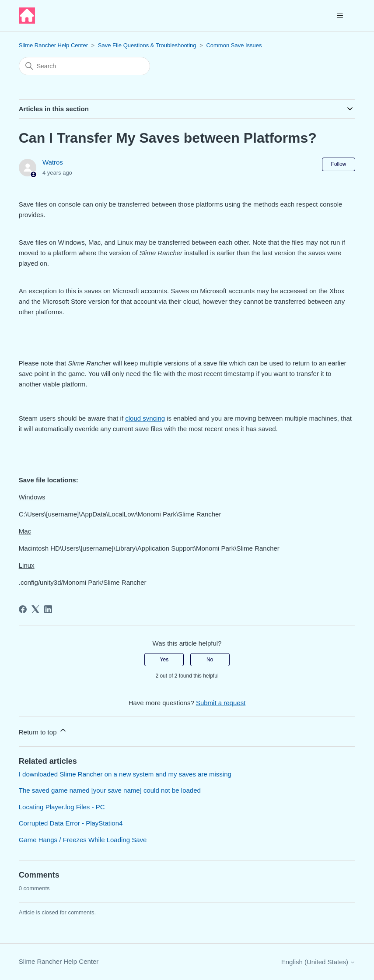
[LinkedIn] (48, 609)
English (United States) (318, 962)
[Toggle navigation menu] (340, 16)
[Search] (84, 66)
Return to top (43, 731)
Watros (53, 162)
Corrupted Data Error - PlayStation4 (71, 823)
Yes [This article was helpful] (164, 660)
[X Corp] (35, 609)
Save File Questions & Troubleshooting (147, 45)
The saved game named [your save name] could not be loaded (110, 790)
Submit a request (221, 703)
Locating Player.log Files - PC (62, 807)
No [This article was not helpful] (210, 660)
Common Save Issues (234, 45)
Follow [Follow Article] (339, 164)
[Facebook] (23, 609)
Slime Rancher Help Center (53, 45)
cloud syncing (145, 418)
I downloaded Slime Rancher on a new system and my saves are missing (125, 774)
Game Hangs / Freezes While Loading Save (83, 840)
